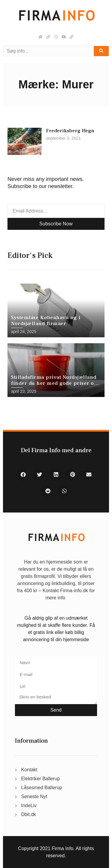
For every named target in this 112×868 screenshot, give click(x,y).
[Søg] (101, 51)
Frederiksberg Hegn (70, 131)
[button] (23, 474)
